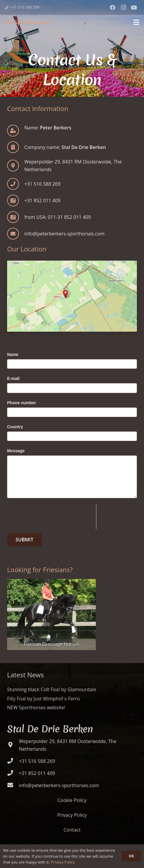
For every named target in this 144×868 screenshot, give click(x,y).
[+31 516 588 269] (16, 184)
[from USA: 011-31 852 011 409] (16, 217)
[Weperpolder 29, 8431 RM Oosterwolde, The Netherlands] (13, 745)
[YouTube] (134, 7)
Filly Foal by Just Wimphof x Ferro (43, 699)
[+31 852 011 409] (16, 200)
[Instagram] (123, 7)
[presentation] (52, 516)
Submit (25, 540)
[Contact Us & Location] (72, 296)
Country (15, 427)
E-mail (13, 378)
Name (13, 354)
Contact (72, 830)
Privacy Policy (72, 815)
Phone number (22, 403)
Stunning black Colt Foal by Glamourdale (52, 689)
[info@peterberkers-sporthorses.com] (16, 234)
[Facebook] (113, 7)
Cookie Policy (72, 800)
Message (16, 451)
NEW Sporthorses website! (36, 707)
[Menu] (136, 22)
